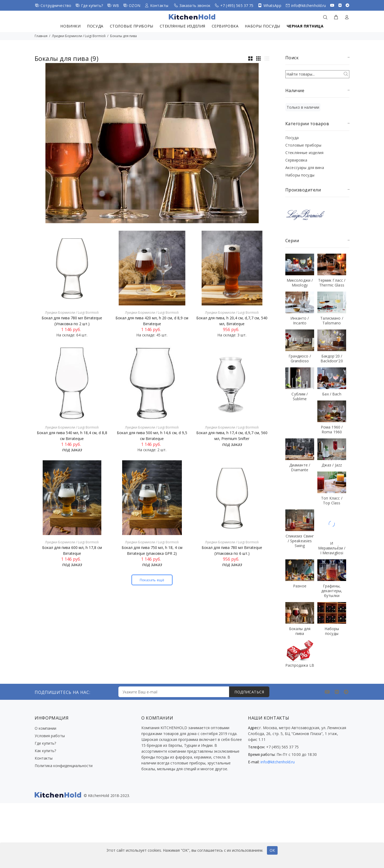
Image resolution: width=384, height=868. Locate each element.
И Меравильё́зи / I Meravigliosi (332, 548)
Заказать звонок (195, 5)
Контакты (159, 5)
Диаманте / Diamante (300, 467)
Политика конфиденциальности (64, 766)
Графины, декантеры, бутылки (332, 591)
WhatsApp (272, 5)
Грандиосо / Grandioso (300, 358)
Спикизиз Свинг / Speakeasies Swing (300, 541)
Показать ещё (152, 580)
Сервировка (225, 26)
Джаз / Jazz (332, 465)
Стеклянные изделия (183, 26)
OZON (135, 5)
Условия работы (50, 736)
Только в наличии (303, 107)
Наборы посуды (262, 26)
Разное (300, 586)
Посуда (95, 26)
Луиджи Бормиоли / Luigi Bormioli (79, 36)
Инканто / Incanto (300, 321)
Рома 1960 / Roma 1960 (332, 429)
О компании (45, 728)
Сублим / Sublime (300, 396)
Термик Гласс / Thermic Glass (332, 283)
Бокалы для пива (123, 36)
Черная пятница (305, 26)
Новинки (70, 26)
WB (116, 5)
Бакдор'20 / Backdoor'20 (332, 358)
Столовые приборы (132, 26)
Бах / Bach (332, 394)
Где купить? (92, 5)
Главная (41, 36)
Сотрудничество (56, 5)
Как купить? (45, 751)
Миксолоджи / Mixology (300, 283)
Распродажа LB (300, 665)
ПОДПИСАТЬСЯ (249, 692)
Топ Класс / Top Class (332, 500)
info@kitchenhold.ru (309, 5)
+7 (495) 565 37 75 (237, 5)
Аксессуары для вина (305, 168)
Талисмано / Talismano (332, 321)
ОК (272, 850)
